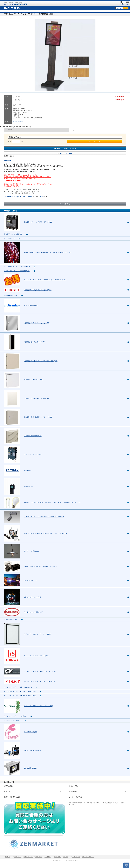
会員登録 (65, 857)
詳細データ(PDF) (19, 122)
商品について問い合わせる (66, 148)
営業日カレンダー (28, 857)
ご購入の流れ (8, 786)
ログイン (119, 8)
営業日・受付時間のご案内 (13, 797)
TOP (126, 866)
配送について (8, 791)
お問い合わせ (39, 857)
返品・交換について (75, 791)
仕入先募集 (48, 857)
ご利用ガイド (18, 857)
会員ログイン (57, 857)
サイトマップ (76, 857)
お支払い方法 (73, 786)
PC (123, 5)
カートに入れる (96, 141)
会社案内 (7, 857)
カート (126, 8)
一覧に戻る (66, 204)
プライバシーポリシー (88, 857)
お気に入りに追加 (66, 153)
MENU (128, 5)
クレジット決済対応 (75, 797)
